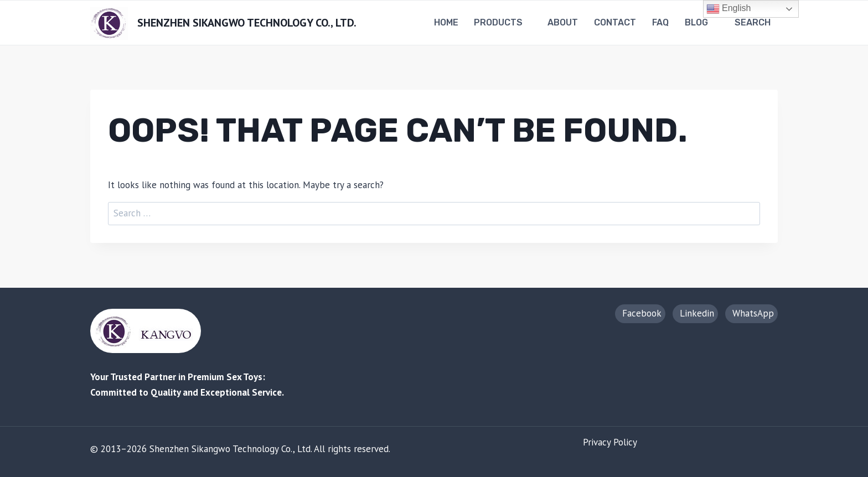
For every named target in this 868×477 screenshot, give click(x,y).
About (563, 22)
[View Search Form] (754, 23)
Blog (696, 22)
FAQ (660, 22)
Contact (615, 22)
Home (446, 22)
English (729, 9)
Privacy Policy (610, 442)
